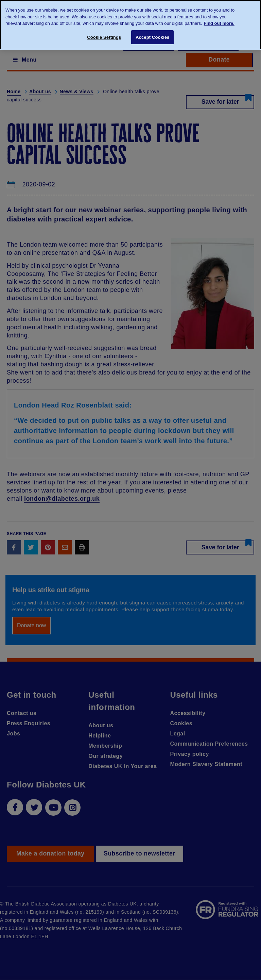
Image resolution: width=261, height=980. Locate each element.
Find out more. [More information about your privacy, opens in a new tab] (219, 23)
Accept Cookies (152, 37)
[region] (130, 25)
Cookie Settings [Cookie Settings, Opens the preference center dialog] (104, 37)
